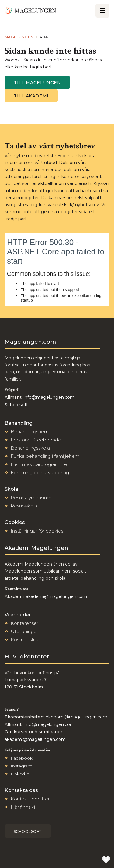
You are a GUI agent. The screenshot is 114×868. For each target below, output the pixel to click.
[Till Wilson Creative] (106, 860)
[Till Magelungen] (30, 10)
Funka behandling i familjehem (45, 456)
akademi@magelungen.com (56, 596)
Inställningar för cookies (37, 531)
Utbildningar (24, 631)
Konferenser (24, 623)
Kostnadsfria (24, 640)
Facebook (22, 758)
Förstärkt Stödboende (36, 440)
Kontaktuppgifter (30, 799)
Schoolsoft (28, 832)
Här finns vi (23, 807)
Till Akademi (31, 96)
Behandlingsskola (30, 448)
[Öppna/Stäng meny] (102, 11)
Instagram (21, 766)
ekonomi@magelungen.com (76, 717)
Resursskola (24, 506)
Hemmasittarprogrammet (40, 464)
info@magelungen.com (48, 397)
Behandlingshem (30, 432)
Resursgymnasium (31, 498)
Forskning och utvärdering (40, 472)
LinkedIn (20, 774)
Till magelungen (37, 83)
